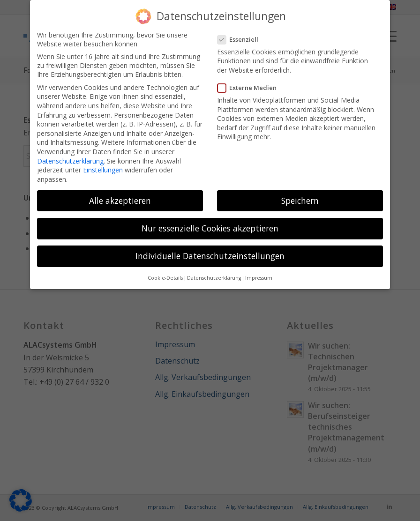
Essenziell (242, 39)
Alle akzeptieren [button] (120, 201)
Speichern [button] (300, 201)
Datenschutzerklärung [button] (214, 278)
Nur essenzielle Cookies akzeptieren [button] (210, 228)
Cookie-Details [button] (165, 278)
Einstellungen (103, 170)
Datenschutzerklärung (70, 161)
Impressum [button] (259, 278)
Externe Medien (251, 88)
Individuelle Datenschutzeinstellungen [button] (210, 256)
